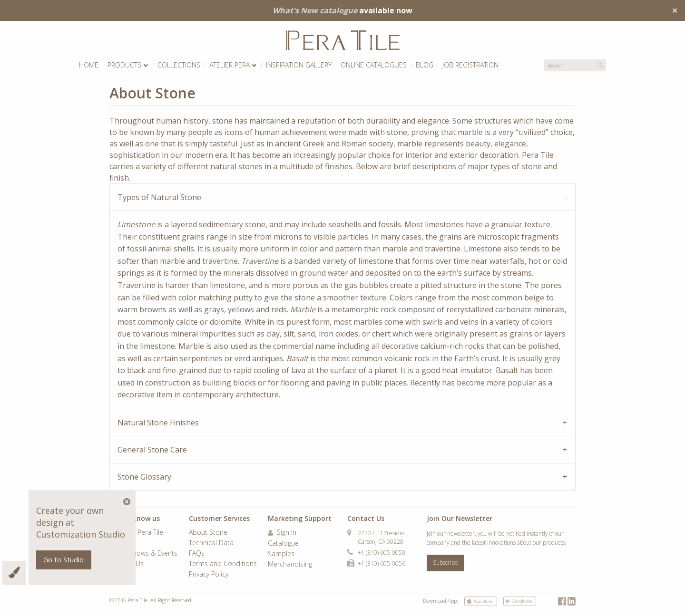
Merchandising (290, 565)
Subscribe (445, 563)
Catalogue (283, 544)
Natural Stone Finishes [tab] (158, 423)
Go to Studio (64, 560)
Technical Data (211, 543)
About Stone (208, 533)
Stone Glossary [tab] (144, 477)
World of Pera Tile (136, 533)
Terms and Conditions (223, 564)
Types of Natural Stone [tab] (159, 197)
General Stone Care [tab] (152, 450)
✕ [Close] (675, 10)
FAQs (197, 554)
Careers (121, 543)
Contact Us (127, 564)
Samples (281, 554)
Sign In (282, 533)
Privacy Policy (209, 575)
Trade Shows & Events (143, 554)
